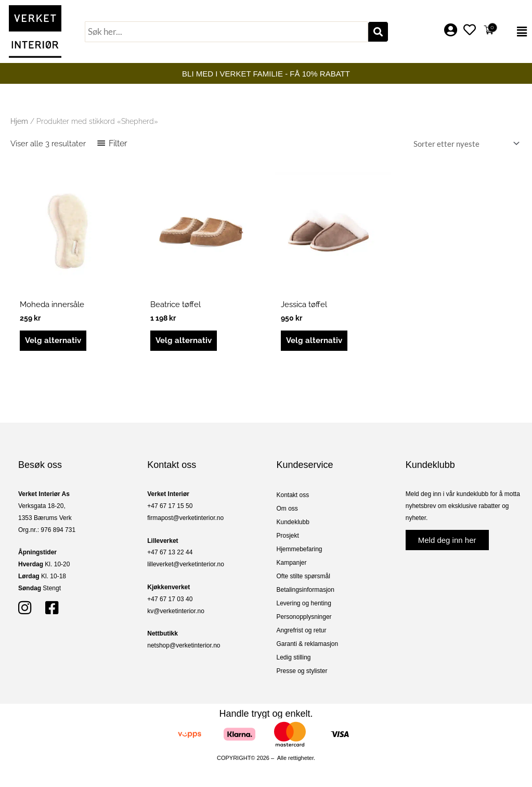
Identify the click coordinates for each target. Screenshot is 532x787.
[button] (516, 32)
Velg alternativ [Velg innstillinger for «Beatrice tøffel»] (184, 340)
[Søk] (378, 32)
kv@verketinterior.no (176, 611)
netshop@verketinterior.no (184, 645)
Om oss (287, 509)
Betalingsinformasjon (306, 590)
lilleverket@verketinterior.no (186, 564)
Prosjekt (288, 536)
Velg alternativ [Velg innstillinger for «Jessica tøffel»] (314, 340)
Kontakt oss (293, 495)
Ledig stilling (294, 657)
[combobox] (226, 32)
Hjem (19, 121)
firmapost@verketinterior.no (185, 518)
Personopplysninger (304, 617)
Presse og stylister (302, 671)
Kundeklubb (293, 522)
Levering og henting (304, 603)
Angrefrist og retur (302, 630)
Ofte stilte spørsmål (303, 576)
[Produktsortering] (464, 144)
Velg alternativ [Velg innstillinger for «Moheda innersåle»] (53, 340)
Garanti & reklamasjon (308, 644)
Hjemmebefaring (300, 549)
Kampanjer (292, 563)
